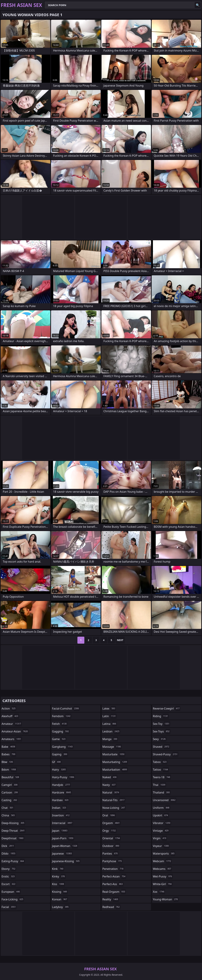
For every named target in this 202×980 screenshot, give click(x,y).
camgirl (10, 785)
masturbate (114, 754)
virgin (160, 838)
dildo (9, 854)
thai (160, 785)
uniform (162, 808)
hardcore (62, 792)
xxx (159, 892)
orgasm (111, 823)
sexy (160, 739)
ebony (9, 869)
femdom (62, 716)
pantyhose (113, 861)
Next (120, 640)
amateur (12, 724)
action (9, 709)
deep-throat (14, 831)
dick (8, 846)
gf (57, 762)
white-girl (163, 884)
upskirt (161, 815)
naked (110, 777)
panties (110, 854)
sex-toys (162, 731)
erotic (9, 876)
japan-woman (65, 846)
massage (112, 747)
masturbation (115, 770)
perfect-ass (113, 884)
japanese (62, 854)
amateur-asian (15, 731)
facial (9, 907)
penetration (113, 869)
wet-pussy (163, 876)
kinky (59, 876)
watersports (164, 854)
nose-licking (114, 808)
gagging (61, 731)
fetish (60, 724)
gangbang (63, 747)
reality (111, 899)
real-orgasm (114, 892)
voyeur (161, 846)
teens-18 (162, 777)
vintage (161, 831)
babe (9, 747)
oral (109, 815)
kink (58, 869)
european (11, 892)
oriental (112, 838)
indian (60, 808)
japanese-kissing (66, 861)
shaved (161, 747)
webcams (162, 869)
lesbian (111, 731)
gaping (60, 754)
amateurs (12, 739)
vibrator (162, 823)
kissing (60, 892)
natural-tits (114, 800)
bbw (8, 762)
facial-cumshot (66, 709)
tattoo (161, 770)
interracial (63, 823)
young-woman (166, 899)
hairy (59, 770)
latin (110, 716)
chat (8, 808)
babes (9, 754)
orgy (110, 831)
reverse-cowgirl (167, 709)
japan (60, 831)
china (9, 815)
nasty (109, 785)
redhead (111, 907)
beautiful (11, 777)
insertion (61, 815)
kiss (58, 884)
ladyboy (61, 907)
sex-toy (162, 724)
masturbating (115, 762)
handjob (62, 785)
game (59, 739)
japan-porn (63, 838)
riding (161, 716)
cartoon (10, 792)
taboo (160, 762)
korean (60, 899)
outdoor (111, 846)
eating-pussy (13, 861)
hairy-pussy (64, 777)
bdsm (9, 770)
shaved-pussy (166, 754)
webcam (162, 861)
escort (9, 884)
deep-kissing (13, 823)
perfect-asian (114, 876)
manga (110, 739)
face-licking (13, 899)
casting (10, 800)
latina (110, 724)
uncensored (165, 800)
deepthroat (13, 838)
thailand (162, 792)
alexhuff (10, 716)
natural (111, 792)
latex (109, 709)
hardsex (61, 800)
